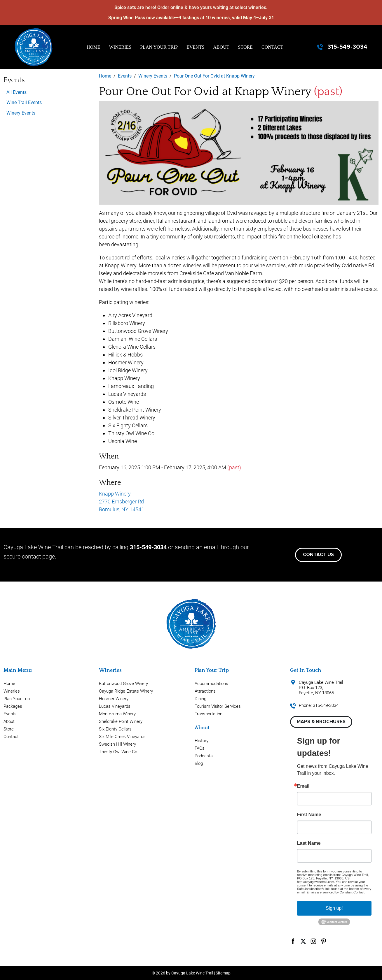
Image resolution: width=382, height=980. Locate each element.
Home (94, 47)
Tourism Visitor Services (218, 706)
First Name (309, 815)
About (221, 47)
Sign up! (334, 908)
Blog (199, 763)
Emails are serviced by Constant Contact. (336, 892)
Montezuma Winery (117, 714)
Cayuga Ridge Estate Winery (126, 691)
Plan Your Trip (159, 47)
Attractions (205, 691)
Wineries (120, 47)
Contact (272, 47)
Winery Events (21, 113)
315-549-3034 (347, 47)
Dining (200, 699)
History (202, 741)
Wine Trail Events (24, 102)
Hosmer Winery (114, 699)
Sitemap (223, 973)
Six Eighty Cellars (115, 729)
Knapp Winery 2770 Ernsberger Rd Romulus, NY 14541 (122, 502)
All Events (16, 92)
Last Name (309, 843)
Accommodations (211, 684)
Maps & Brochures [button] (321, 722)
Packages (13, 706)
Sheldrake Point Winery (121, 721)
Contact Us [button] (318, 555)
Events (195, 47)
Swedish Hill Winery (117, 744)
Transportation (209, 714)
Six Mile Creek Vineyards (122, 737)
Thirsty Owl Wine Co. (119, 752)
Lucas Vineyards (115, 706)
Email (303, 786)
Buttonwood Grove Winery (123, 684)
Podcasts (204, 756)
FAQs (200, 748)
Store (245, 47)
